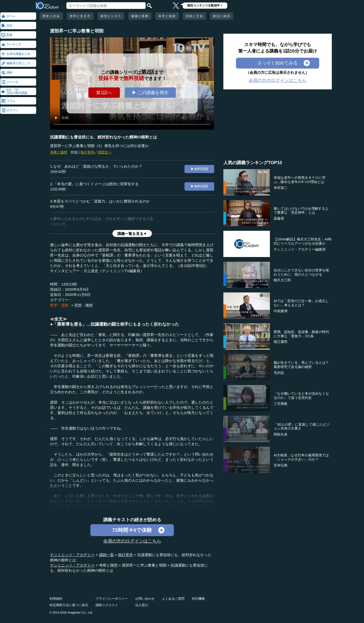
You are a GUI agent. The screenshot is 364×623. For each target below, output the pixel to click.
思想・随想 (84, 305)
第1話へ (104, 93)
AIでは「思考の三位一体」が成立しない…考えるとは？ (301, 303)
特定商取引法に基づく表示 (69, 605)
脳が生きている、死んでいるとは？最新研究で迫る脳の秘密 (301, 365)
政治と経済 (222, 16)
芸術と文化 (194, 16)
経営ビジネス (111, 16)
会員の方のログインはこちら (132, 541)
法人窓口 (142, 605)
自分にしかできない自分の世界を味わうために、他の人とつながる (301, 272)
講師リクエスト (107, 605)
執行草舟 (87, 152)
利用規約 (56, 599)
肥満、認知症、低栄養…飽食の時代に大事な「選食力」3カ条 (301, 334)
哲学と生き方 (80, 16)
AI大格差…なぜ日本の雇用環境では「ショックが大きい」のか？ (301, 457)
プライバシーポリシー (112, 599)
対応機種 (198, 599)
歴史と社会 (51, 16)
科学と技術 (167, 16)
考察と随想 (59, 152)
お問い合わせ (145, 599)
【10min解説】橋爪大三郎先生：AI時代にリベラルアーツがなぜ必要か (302, 241)
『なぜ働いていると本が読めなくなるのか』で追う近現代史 (301, 396)
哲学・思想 (59, 305)
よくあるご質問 (173, 599)
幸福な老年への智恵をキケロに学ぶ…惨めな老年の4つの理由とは (300, 180)
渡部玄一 (105, 152)
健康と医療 (140, 16)
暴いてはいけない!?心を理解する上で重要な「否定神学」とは (301, 211)
